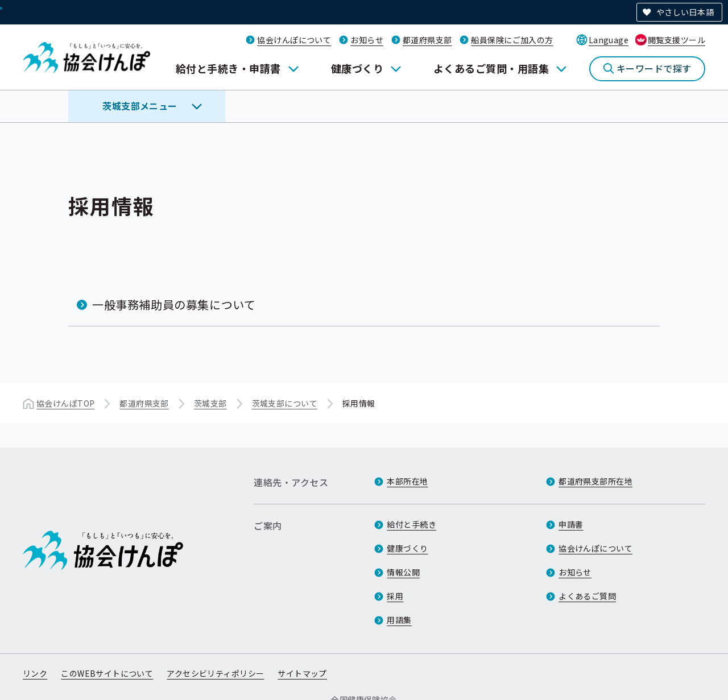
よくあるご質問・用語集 (491, 68)
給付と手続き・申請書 (228, 68)
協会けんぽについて (294, 40)
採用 (395, 596)
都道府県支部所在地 (595, 481)
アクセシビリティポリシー (215, 673)
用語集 (399, 620)
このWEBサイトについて (107, 673)
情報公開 (403, 572)
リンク (35, 673)
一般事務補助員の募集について (174, 305)
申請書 (571, 524)
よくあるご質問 (587, 596)
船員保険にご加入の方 (512, 40)
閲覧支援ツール (677, 40)
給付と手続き (411, 524)
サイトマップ (302, 673)
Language (609, 40)
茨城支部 (210, 403)
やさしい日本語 (685, 12)
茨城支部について (285, 403)
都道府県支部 (427, 40)
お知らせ (367, 40)
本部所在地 (407, 481)
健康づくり (357, 68)
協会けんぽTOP (65, 403)
